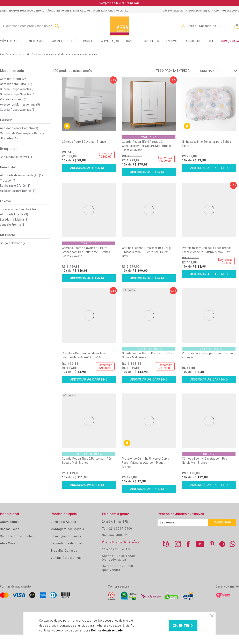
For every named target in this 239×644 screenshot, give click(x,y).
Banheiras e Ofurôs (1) (15, 195)
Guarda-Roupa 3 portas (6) (18, 103)
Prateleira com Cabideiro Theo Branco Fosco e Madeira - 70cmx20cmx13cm (207, 259)
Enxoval (172, 41)
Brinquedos (151, 41)
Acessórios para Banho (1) (18, 200)
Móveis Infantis (11, 41)
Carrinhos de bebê (63, 41)
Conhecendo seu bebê (16, 545)
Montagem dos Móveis (67, 538)
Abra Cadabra (8, 54)
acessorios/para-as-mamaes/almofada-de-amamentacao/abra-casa (58, 54)
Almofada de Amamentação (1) (21, 185)
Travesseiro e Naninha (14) (18, 218)
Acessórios (193, 41)
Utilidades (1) (9, 148)
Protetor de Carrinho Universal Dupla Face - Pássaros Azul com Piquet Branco (146, 472)
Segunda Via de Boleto (67, 553)
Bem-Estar (8, 177)
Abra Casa (8, 553)
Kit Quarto (36, 41)
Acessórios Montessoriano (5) (20, 114)
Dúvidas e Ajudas (63, 531)
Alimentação (110, 41)
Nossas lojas (230, 11)
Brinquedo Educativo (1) (16, 166)
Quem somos (10, 531)
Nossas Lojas (10, 538)
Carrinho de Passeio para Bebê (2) (23, 143)
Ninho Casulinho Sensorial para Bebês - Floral (207, 153)
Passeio (88, 41)
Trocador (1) (8, 190)
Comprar (89, 177)
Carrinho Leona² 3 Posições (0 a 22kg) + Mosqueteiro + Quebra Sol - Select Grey (147, 261)
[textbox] (31, 26)
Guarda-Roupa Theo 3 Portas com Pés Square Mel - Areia (147, 365)
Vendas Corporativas (66, 567)
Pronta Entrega (177, 80)
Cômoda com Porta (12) (16, 93)
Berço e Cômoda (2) (13, 252)
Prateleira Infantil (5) (14, 109)
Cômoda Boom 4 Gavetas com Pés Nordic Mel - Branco (205, 470)
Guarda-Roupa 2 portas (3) (18, 119)
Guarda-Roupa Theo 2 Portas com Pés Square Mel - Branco (87, 470)
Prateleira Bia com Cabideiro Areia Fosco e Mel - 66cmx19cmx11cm (84, 365)
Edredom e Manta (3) (14, 229)
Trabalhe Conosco (64, 560)
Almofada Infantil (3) (14, 224)
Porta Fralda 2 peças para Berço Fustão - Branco (207, 365)
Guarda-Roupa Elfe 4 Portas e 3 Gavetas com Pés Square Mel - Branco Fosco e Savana (147, 155)
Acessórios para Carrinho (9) (19, 137)
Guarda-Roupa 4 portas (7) (18, 98)
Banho (131, 41)
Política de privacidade (99, 630)
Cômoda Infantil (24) (14, 88)
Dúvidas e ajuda (173, 11)
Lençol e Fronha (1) (13, 234)
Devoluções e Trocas (66, 545)
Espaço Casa (230, 41)
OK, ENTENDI (174, 626)
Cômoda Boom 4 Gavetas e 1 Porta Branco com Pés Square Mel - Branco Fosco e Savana (86, 261)
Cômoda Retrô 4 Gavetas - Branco (84, 151)
